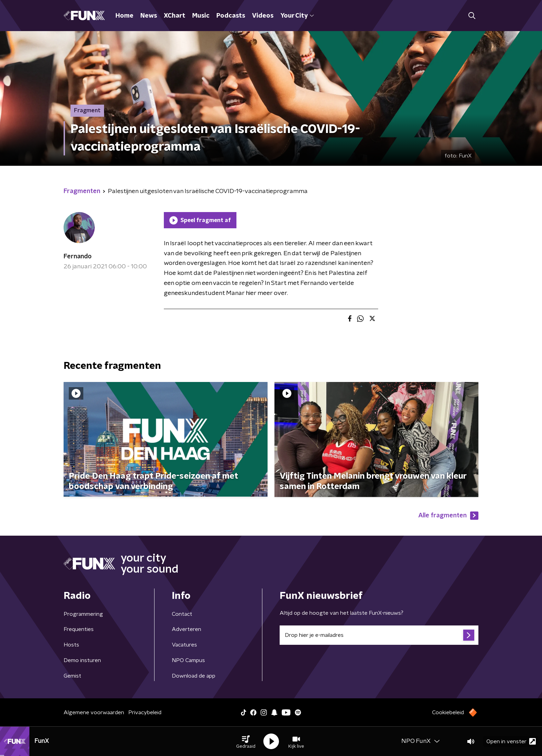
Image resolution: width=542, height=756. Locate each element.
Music (201, 16)
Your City (297, 16)
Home (124, 16)
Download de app (194, 676)
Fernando (78, 257)
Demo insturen (82, 660)
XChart (175, 16)
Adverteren (186, 629)
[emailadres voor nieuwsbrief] (379, 635)
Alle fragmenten (448, 516)
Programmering (83, 614)
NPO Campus (188, 660)
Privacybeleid (145, 712)
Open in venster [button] (511, 741)
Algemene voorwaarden (94, 712)
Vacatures (184, 645)
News (149, 16)
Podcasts (231, 16)
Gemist (72, 676)
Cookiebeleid (448, 712)
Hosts (71, 645)
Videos (263, 16)
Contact (182, 614)
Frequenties (79, 629)
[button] (246, 741)
